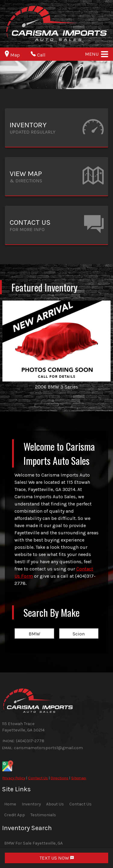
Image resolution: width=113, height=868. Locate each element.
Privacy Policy (14, 778)
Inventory (31, 804)
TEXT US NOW (57, 858)
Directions (60, 778)
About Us (55, 804)
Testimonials (43, 815)
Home (10, 804)
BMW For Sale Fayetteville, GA (33, 843)
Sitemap (79, 778)
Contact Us (38, 778)
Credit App (15, 815)
